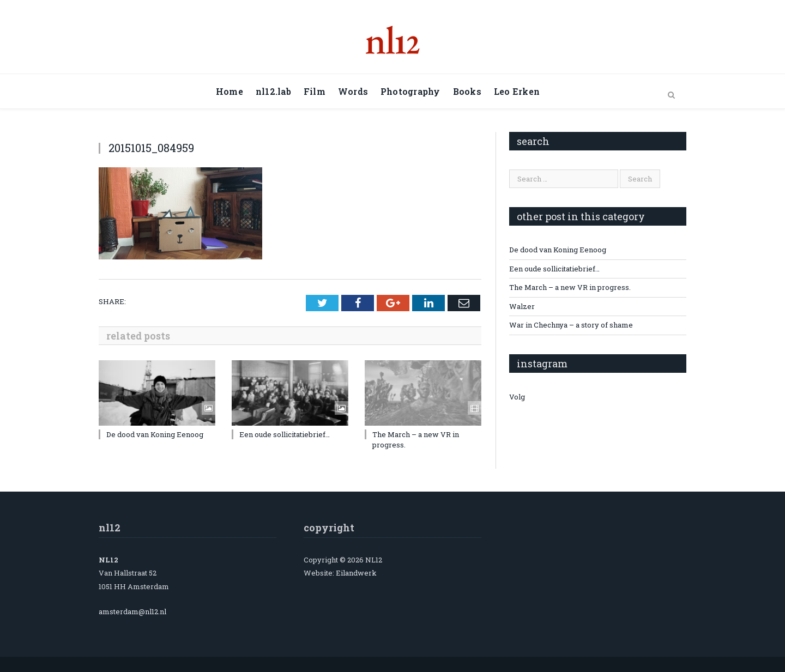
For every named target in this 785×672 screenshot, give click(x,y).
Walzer (522, 306)
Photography (410, 91)
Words (353, 91)
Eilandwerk (356, 573)
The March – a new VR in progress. (570, 287)
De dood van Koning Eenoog (155, 434)
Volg (517, 397)
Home (230, 91)
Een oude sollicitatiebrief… (285, 434)
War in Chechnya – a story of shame (571, 325)
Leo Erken (517, 91)
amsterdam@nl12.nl (132, 612)
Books (467, 91)
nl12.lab (273, 91)
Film (315, 91)
